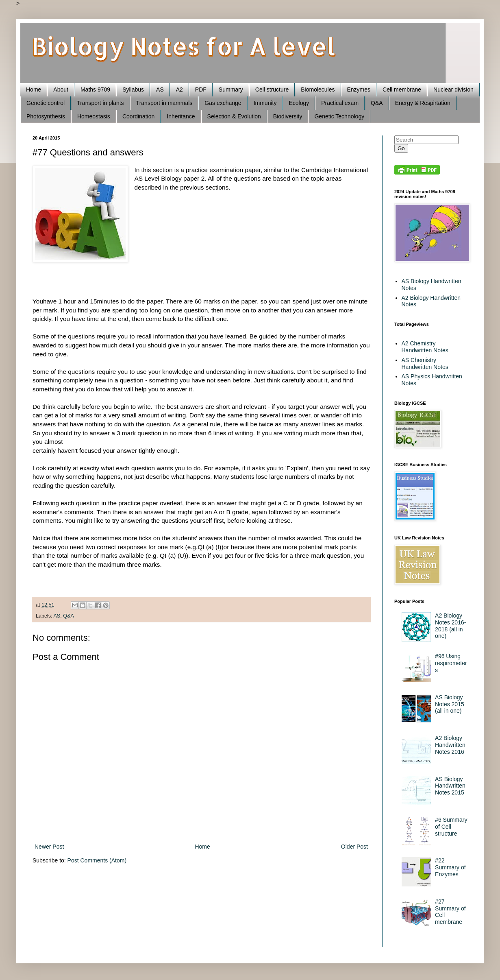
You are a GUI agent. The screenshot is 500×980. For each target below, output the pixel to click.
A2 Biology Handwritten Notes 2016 (450, 745)
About (61, 89)
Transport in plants (100, 103)
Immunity (265, 103)
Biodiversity (288, 116)
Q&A (377, 103)
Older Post (354, 847)
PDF (201, 89)
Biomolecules (318, 89)
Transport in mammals (164, 103)
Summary (231, 89)
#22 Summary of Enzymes (450, 867)
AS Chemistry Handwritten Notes (425, 363)
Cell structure (272, 89)
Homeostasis (94, 116)
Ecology (299, 103)
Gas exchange (223, 103)
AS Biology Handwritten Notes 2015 (450, 786)
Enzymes (359, 89)
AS (160, 89)
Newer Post (49, 847)
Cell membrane (402, 89)
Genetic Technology (339, 116)
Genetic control (46, 103)
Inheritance (181, 116)
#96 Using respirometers (451, 663)
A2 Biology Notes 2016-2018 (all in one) (450, 626)
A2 (179, 89)
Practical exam (340, 103)
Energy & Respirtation (423, 103)
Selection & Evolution (234, 116)
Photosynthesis (46, 116)
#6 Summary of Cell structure (451, 827)
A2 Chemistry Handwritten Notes (425, 347)
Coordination (138, 116)
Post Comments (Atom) (97, 860)
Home (34, 89)
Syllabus (133, 89)
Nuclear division (453, 89)
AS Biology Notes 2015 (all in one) (450, 704)
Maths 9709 (95, 89)
